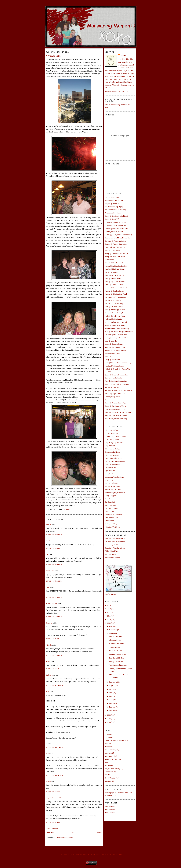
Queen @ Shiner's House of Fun (116, 375)
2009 (109, 623)
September (113, 682)
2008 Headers (110, 810)
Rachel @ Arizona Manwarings (116, 381)
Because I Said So (111, 433)
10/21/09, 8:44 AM (54, 655)
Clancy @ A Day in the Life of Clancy (119, 235)
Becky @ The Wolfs (112, 219)
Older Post (98, 832)
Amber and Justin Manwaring (116, 210)
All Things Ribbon (112, 430)
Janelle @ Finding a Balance (115, 269)
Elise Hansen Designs (113, 449)
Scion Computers (111, 499)
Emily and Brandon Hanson (115, 257)
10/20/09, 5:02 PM (54, 565)
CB (47, 554)
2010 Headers (110, 806)
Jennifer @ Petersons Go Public (116, 288)
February (112, 707)
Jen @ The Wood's (112, 272)
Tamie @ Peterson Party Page (116, 403)
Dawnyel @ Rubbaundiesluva (116, 241)
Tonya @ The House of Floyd (116, 406)
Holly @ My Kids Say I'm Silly (116, 266)
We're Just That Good (113, 527)
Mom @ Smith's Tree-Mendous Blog (118, 363)
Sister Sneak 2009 (116, 651)
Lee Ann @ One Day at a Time (116, 335)
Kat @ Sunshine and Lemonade (116, 322)
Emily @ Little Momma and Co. (116, 253)
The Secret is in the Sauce (114, 514)
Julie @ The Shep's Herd (114, 306)
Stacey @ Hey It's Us (112, 397)
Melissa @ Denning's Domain (116, 350)
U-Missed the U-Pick (117, 644)
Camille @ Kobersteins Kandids (116, 228)
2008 (109, 715)
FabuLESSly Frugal (112, 455)
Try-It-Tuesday (110, 778)
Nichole (49, 645)
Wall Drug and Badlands (118, 665)
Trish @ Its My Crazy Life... (115, 409)
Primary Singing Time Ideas (115, 493)
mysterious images (112, 759)
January (112, 710)
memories (108, 753)
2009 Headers (110, 813)
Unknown (50, 675)
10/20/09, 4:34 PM (54, 535)
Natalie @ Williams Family (115, 366)
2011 (109, 616)
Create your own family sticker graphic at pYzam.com (91, 854)
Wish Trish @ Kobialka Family (116, 418)
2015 (109, 605)
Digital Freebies (111, 446)
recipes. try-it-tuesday (113, 769)
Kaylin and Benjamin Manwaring (117, 328)
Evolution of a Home (112, 452)
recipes (107, 765)
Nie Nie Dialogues (112, 483)
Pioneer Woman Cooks (113, 489)
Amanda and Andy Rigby (114, 207)
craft (107, 744)
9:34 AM (67, 509)
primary (108, 762)
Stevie (107, 400)
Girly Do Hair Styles (112, 464)
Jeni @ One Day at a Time (114, 275)
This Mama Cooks (111, 518)
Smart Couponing (111, 505)
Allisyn (49, 524)
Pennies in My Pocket (113, 486)
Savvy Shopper (110, 496)
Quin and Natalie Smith (113, 378)
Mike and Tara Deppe (113, 353)
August (112, 685)
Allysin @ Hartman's (112, 204)
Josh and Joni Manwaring (114, 303)
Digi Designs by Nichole (114, 443)
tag (106, 775)
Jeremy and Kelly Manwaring (116, 297)
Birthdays (108, 737)
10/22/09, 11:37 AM (55, 775)
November (113, 630)
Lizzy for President (112, 474)
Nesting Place (110, 480)
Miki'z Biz (109, 356)
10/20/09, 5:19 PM (54, 581)
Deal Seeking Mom (112, 439)
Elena (123, 55)
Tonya (48, 661)
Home (74, 832)
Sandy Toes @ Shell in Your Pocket (118, 384)
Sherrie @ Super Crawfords (115, 394)
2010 (109, 619)
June (111, 693)
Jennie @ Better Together (114, 285)
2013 (109, 609)
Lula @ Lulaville (111, 341)
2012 (109, 612)
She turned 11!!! (115, 640)
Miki (48, 691)
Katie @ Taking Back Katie (115, 325)
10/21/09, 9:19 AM (54, 669)
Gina (48, 587)
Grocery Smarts (110, 468)
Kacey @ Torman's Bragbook (115, 313)
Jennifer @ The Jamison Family (116, 294)
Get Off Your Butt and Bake (115, 461)
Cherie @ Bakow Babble (114, 232)
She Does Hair (110, 502)
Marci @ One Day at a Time (115, 347)
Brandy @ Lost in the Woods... (116, 222)
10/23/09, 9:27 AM (54, 791)
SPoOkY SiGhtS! (116, 636)
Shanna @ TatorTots (112, 387)
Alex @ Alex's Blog (112, 197)
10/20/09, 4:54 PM (54, 548)
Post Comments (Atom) (64, 837)
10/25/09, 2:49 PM (54, 822)
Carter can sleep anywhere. (115, 740)
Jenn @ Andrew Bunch (113, 278)
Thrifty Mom (110, 521)
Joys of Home (110, 471)
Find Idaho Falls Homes (113, 458)
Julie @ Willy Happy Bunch (115, 310)
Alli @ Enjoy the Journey (114, 200)
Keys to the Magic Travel (55, 798)
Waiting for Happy (112, 524)
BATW (107, 734)
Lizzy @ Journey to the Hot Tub (116, 338)
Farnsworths (109, 260)
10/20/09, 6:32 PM (54, 617)
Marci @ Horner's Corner (114, 344)
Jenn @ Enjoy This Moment (115, 281)
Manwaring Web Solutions (114, 477)
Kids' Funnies (110, 750)
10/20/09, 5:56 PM (54, 597)
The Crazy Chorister (112, 508)
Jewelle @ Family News (114, 300)
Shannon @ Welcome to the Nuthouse (118, 390)
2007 (109, 719)
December (113, 626)
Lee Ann (49, 541)
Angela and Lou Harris (113, 213)
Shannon (49, 623)
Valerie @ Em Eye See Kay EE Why (118, 412)
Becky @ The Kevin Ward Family (117, 216)
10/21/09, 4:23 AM (54, 639)
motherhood (109, 756)
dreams (107, 747)
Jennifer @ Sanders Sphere (115, 291)
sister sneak (109, 772)
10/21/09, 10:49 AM (55, 685)
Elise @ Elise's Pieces (113, 250)
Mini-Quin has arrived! (118, 654)
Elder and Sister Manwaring (115, 247)
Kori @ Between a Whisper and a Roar (119, 331)
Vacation (108, 781)
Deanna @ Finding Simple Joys (116, 244)
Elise (48, 753)
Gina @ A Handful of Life (114, 263)
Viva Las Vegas (54, 56)
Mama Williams (52, 604)
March (112, 703)
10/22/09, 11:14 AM (55, 747)
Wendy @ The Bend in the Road (116, 415)
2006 (109, 722)
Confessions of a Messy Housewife (117, 238)
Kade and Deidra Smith (113, 319)
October (112, 633)
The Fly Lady (110, 511)
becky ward (50, 571)
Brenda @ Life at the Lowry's (116, 225)
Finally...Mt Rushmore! (118, 661)
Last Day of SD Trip (117, 658)
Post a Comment (52, 828)
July (111, 689)
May (111, 696)
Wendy (49, 781)
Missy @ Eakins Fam (113, 360)
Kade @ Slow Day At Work (115, 316)
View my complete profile (117, 92)
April (111, 700)
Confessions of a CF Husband (116, 436)
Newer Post (50, 832)
